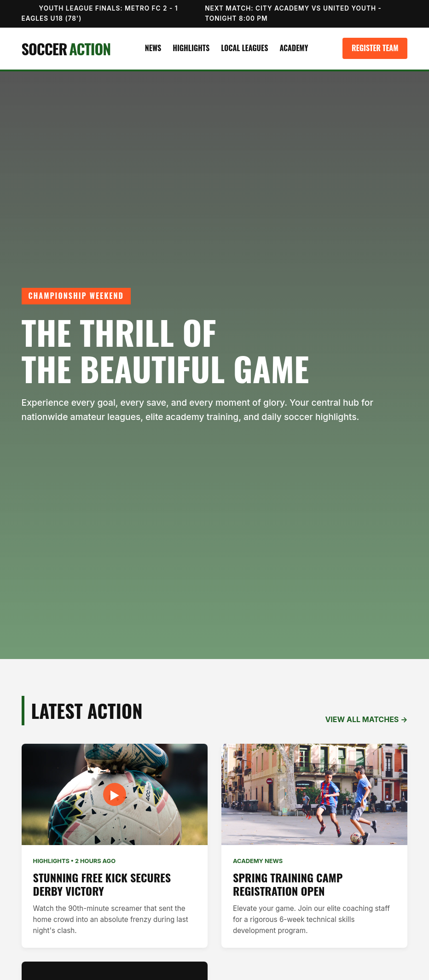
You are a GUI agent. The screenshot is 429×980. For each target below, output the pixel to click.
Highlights (191, 48)
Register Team (375, 48)
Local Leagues (244, 48)
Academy (294, 48)
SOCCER (66, 49)
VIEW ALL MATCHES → (366, 719)
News (153, 48)
